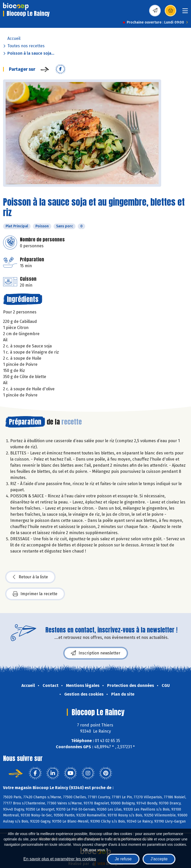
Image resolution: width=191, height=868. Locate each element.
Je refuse (123, 859)
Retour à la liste (30, 577)
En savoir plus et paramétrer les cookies (60, 859)
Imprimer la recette (35, 594)
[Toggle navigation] (185, 12)
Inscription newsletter (96, 653)
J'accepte (159, 859)
